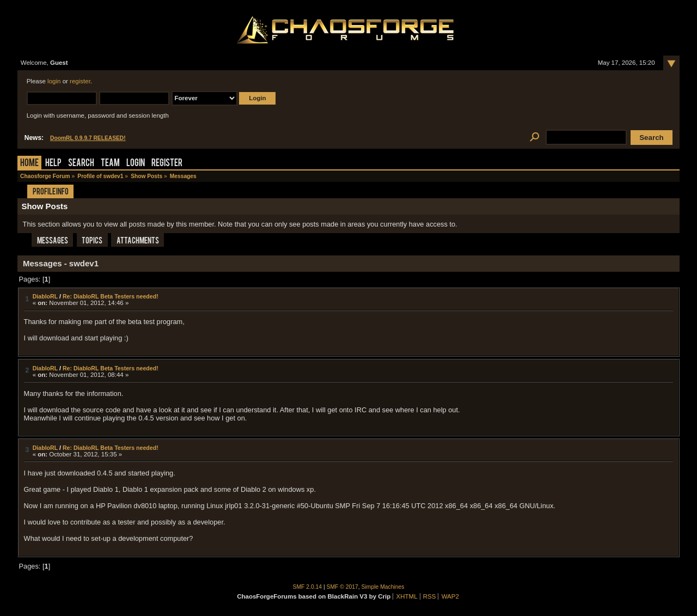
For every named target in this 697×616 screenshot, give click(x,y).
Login (136, 164)
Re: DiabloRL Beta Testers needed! (111, 296)
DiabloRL (45, 296)
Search (81, 164)
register (80, 81)
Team (110, 164)
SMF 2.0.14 (308, 587)
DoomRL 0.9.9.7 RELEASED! (88, 138)
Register (167, 164)
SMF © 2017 (343, 587)
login (54, 81)
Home (29, 164)
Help (53, 164)
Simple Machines (383, 587)
